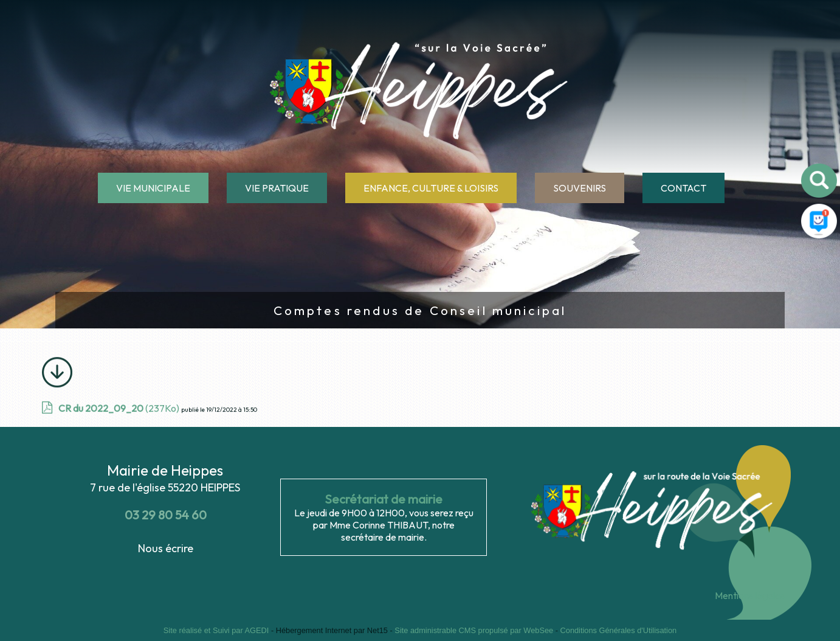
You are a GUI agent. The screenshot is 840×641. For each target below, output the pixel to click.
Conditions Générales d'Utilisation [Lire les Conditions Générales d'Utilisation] (619, 630)
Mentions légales (750, 595)
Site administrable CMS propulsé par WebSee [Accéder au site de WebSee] (474, 630)
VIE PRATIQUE (277, 188)
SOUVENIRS (580, 188)
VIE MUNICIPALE (153, 188)
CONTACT (683, 188)
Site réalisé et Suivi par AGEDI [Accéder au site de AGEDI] (216, 630)
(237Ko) (120, 418)
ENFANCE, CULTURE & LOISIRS (431, 188)
